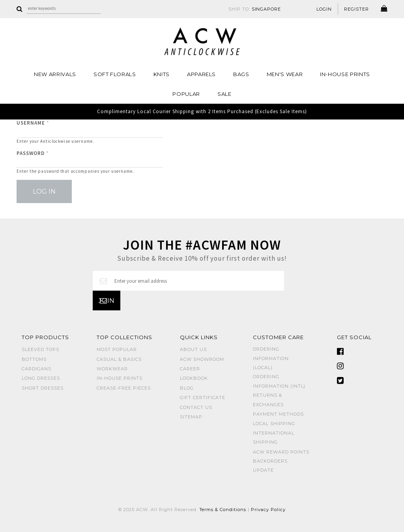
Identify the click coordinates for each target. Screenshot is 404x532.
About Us (193, 349)
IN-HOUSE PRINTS (345, 74)
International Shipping (274, 438)
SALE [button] (224, 94)
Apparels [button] (201, 74)
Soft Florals (115, 74)
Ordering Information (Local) (271, 358)
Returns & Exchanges (268, 400)
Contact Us (196, 407)
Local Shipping (274, 424)
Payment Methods (278, 414)
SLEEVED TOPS (40, 349)
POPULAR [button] (186, 94)
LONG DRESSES (41, 378)
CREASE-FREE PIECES (124, 388)
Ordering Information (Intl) (279, 381)
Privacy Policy (268, 510)
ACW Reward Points (281, 452)
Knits (162, 74)
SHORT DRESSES (43, 388)
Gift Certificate (203, 398)
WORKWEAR (112, 369)
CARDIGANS (36, 369)
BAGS (241, 74)
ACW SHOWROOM (202, 359)
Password (33, 153)
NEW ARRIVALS (55, 74)
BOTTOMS (34, 359)
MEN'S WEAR (285, 74)
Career (190, 369)
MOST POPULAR (117, 349)
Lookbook (194, 378)
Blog (187, 388)
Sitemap (191, 417)
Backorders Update (270, 466)
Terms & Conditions (223, 510)
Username (33, 123)
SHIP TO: (255, 9)
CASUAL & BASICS (119, 359)
